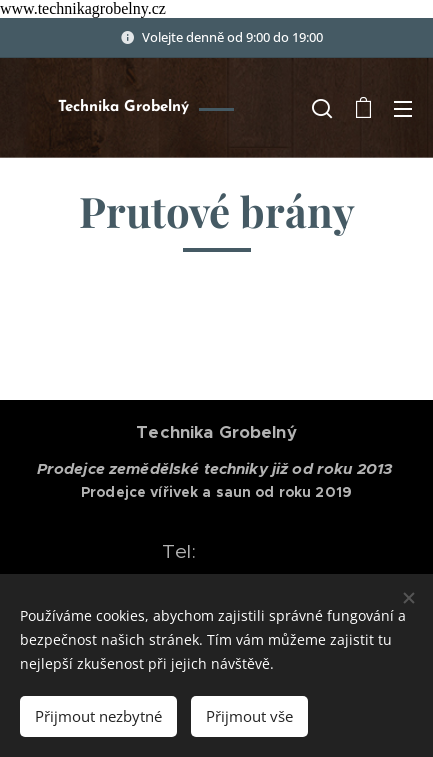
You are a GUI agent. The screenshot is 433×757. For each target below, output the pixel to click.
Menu (403, 109)
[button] (322, 108)
